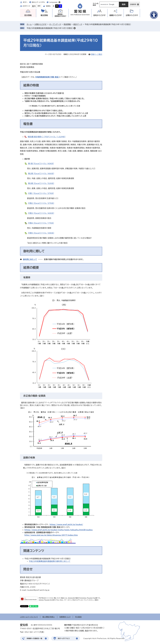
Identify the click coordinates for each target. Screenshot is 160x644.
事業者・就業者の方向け (60, 15)
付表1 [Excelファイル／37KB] (41, 193)
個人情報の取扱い (49, 617)
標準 (39, 6)
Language (53, 2)
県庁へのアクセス (64, 638)
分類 (132, 15)
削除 (75, 28)
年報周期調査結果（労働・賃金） (47, 77)
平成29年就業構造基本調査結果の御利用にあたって (50, 561)
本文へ (25, 2)
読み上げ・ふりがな (38, 2)
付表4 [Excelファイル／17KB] (41, 223)
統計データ (78, 24)
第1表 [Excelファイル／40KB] (41, 164)
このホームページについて (29, 617)
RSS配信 (78, 617)
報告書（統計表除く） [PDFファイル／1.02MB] (47, 137)
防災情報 (28, 15)
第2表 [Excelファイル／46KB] (41, 173)
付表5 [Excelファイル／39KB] (41, 233)
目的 (99, 15)
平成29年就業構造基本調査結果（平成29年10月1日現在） (50, 28)
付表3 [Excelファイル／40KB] (41, 213)
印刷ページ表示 (96, 54)
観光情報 (44, 15)
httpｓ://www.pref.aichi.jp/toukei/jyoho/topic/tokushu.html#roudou (59, 530)
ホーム (29, 24)
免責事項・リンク (65, 617)
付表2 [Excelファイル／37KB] (41, 203)
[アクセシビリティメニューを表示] (154, 15)
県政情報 (67, 24)
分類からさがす (40, 24)
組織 (116, 15)
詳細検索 (133, 4)
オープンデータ (55, 24)
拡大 (34, 6)
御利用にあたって (30, 259)
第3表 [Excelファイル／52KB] (41, 183)
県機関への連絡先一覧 (34, 638)
